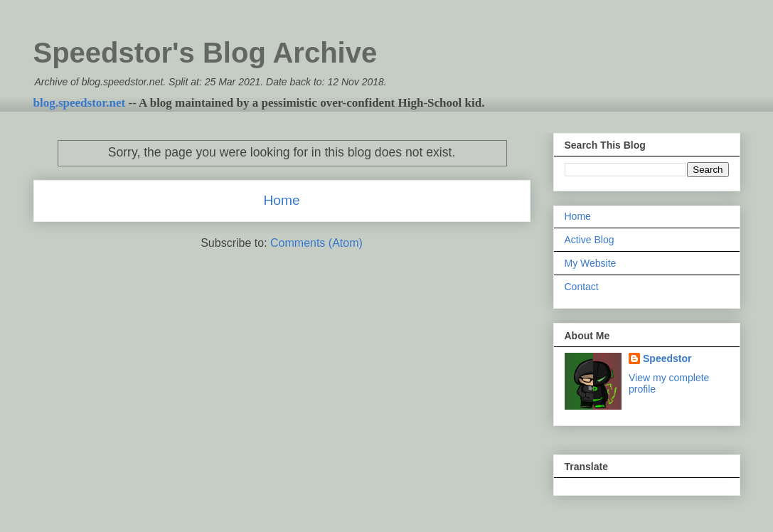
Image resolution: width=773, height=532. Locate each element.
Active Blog (590, 240)
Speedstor (667, 358)
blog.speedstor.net (80, 103)
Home (281, 200)
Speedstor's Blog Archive (206, 53)
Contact (582, 287)
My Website (591, 263)
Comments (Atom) (316, 243)
